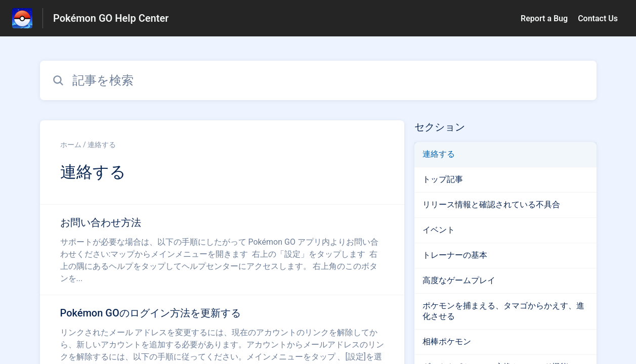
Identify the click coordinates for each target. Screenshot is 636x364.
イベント (439, 230)
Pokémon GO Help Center (111, 18)
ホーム (71, 145)
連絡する (439, 154)
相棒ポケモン (447, 342)
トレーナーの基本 (455, 255)
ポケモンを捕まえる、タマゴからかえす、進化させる (503, 311)
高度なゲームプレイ (459, 280)
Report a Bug (544, 18)
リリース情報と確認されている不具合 (491, 204)
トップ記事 (443, 179)
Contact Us (598, 18)
